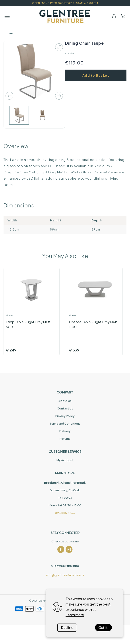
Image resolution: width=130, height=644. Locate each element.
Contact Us (65, 408)
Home (9, 33)
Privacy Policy (65, 416)
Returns (65, 439)
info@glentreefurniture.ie (65, 575)
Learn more (75, 615)
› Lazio (69, 53)
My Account (65, 460)
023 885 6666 (65, 513)
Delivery (65, 431)
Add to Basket (96, 75)
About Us (65, 401)
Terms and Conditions (65, 423)
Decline (67, 628)
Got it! (103, 628)
